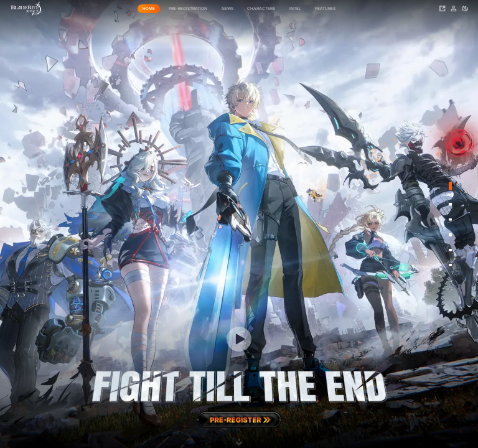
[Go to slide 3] (450, 220)
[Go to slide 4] (450, 235)
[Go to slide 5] (450, 250)
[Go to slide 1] (450, 186)
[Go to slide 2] (450, 204)
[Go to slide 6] (450, 265)
